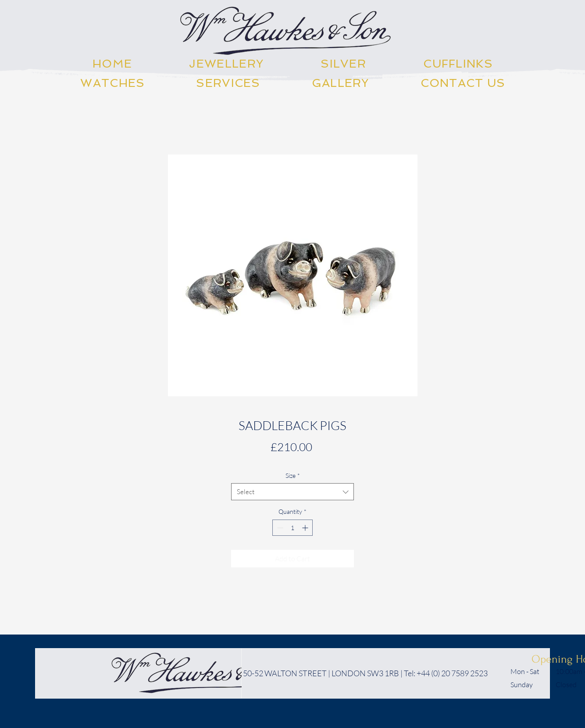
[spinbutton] (292, 528)
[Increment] (306, 528)
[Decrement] (279, 528)
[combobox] (292, 492)
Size (293, 475)
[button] (226, 64)
